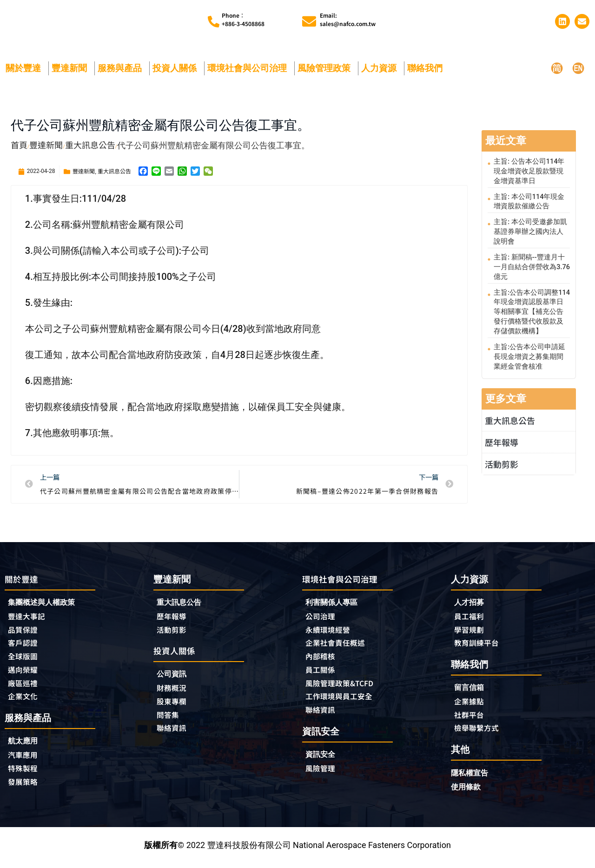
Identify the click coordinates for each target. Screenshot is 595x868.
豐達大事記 (29, 617)
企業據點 (471, 704)
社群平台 (471, 718)
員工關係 (322, 673)
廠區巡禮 (25, 687)
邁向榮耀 (25, 673)
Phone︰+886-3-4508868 (243, 19)
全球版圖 (25, 659)
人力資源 (381, 68)
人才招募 (471, 603)
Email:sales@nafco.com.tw (348, 19)
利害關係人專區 (335, 603)
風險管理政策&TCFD (344, 687)
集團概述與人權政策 (46, 603)
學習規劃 (471, 631)
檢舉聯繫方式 (479, 732)
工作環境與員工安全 (343, 701)
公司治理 (324, 617)
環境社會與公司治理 (249, 68)
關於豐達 (26, 68)
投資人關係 (177, 68)
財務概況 (176, 691)
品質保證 (25, 631)
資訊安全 (322, 760)
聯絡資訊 (173, 733)
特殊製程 (25, 775)
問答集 (169, 719)
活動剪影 (502, 451)
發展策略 (25, 788)
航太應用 (27, 746)
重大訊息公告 (114, 171)
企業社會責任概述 (339, 645)
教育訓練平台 (479, 645)
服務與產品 (122, 68)
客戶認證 (25, 645)
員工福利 (471, 617)
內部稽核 (322, 659)
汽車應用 (27, 761)
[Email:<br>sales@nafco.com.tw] (309, 21)
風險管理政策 (326, 68)
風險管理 (322, 775)
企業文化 (25, 701)
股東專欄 (176, 705)
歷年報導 (502, 430)
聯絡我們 (427, 68)
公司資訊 (176, 677)
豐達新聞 (72, 68)
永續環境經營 (331, 631)
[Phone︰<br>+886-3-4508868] (214, 22)
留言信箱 (471, 690)
